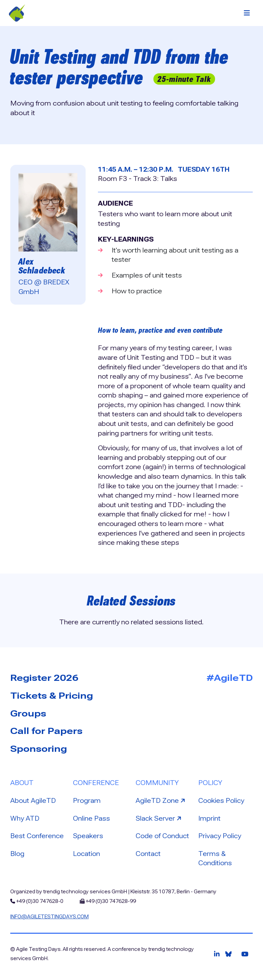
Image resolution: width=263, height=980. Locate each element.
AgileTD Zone (161, 800)
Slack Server (159, 818)
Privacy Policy (220, 836)
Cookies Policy (221, 801)
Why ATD (25, 818)
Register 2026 (44, 678)
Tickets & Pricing (52, 696)
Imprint (209, 818)
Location (86, 854)
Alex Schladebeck (42, 266)
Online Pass (91, 818)
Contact (148, 854)
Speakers (88, 836)
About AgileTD (33, 801)
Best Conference (37, 836)
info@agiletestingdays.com (49, 917)
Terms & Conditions (215, 859)
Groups (28, 713)
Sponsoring (39, 749)
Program (87, 801)
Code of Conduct (162, 836)
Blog (17, 854)
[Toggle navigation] (247, 13)
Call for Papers (46, 731)
